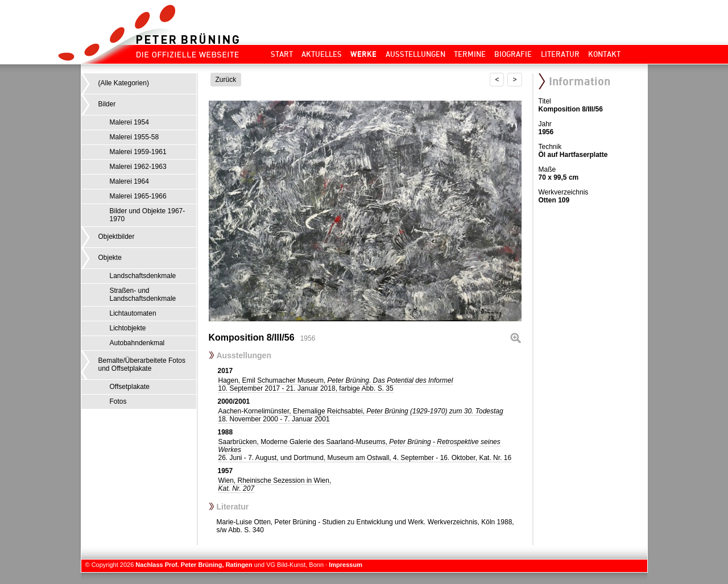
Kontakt (604, 54)
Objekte (110, 258)
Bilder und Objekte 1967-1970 (148, 215)
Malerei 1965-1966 (138, 196)
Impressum (346, 565)
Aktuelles (322, 54)
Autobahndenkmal (137, 343)
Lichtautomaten (133, 313)
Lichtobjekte (128, 328)
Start (282, 54)
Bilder (107, 104)
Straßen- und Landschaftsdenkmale (143, 295)
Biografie (513, 54)
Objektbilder (117, 237)
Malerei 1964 (129, 181)
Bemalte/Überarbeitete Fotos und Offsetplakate (142, 365)
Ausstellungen (415, 54)
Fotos (118, 401)
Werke (363, 54)
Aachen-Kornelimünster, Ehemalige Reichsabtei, (361, 415)
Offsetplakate (130, 387)
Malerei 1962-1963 (138, 167)
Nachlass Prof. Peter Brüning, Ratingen (194, 565)
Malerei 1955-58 (135, 137)
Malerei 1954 (129, 122)
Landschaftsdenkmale (143, 276)
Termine (470, 54)
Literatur (560, 54)
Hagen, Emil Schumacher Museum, (336, 384)
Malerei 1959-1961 (138, 152)
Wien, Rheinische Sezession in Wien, (275, 484)
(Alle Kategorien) (124, 83)
